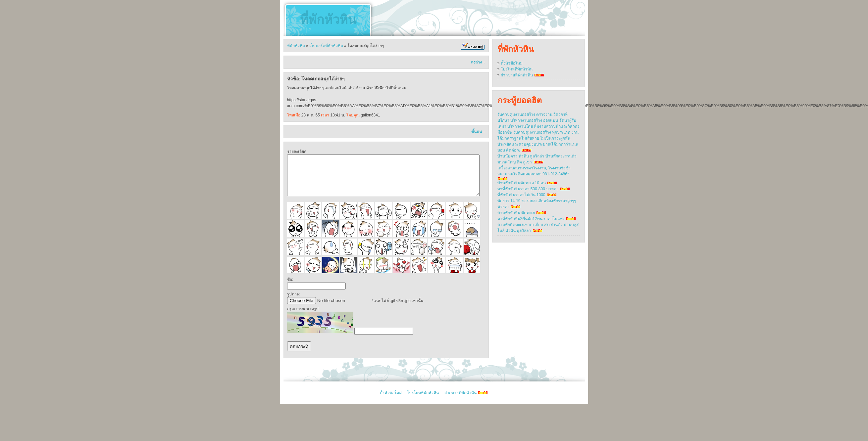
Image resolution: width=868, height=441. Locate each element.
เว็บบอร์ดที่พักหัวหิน (326, 46)
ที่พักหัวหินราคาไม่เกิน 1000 (521, 195)
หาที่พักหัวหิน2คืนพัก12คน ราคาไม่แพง (531, 219)
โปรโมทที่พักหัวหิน (517, 69)
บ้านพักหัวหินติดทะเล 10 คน (522, 183)
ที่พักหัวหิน (328, 20)
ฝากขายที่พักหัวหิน (517, 75)
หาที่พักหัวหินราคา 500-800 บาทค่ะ (528, 189)
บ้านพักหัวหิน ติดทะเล (516, 213)
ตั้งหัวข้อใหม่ (512, 63)
